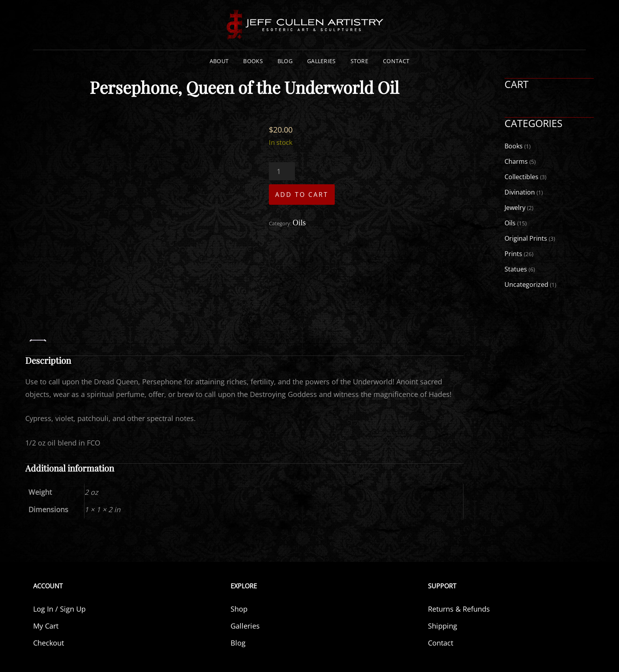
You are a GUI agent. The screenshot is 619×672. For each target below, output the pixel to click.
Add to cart (302, 195)
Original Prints (526, 238)
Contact (396, 61)
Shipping (443, 626)
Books (253, 61)
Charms (516, 161)
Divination (520, 192)
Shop (239, 609)
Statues (516, 269)
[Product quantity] (282, 171)
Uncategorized (526, 285)
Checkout (49, 643)
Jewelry (515, 208)
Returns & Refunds (459, 609)
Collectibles (521, 177)
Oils (299, 223)
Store (359, 61)
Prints (513, 254)
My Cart (46, 626)
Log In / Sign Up (59, 609)
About (219, 61)
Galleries (322, 61)
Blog (285, 61)
